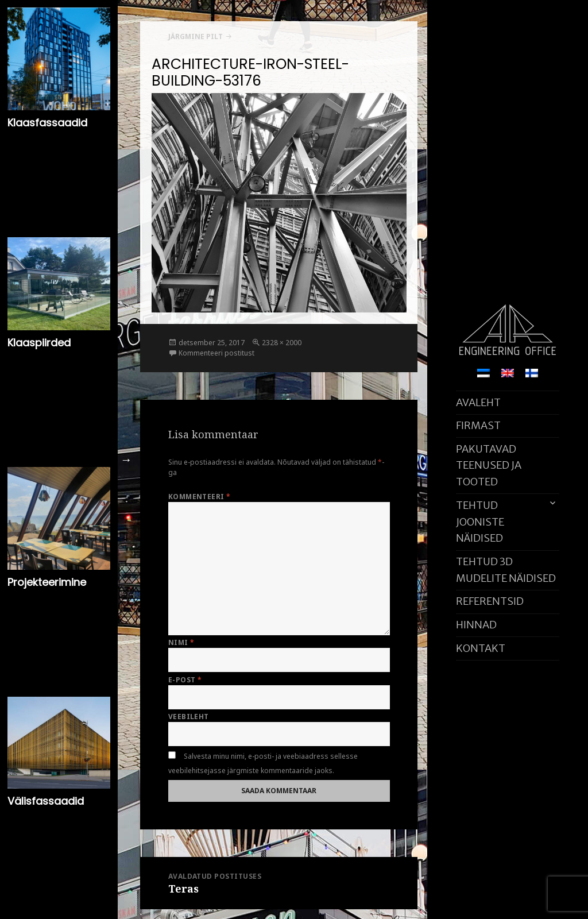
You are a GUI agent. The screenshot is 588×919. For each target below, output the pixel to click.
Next (126, 459)
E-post (185, 680)
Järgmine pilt (196, 36)
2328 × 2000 (282, 343)
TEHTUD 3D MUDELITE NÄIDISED (506, 570)
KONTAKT (481, 648)
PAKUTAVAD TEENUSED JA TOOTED (489, 466)
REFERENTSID (490, 601)
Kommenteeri (200, 497)
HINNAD (476, 625)
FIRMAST (478, 425)
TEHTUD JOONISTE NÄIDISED (480, 522)
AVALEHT (478, 402)
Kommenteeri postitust (216, 353)
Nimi (181, 642)
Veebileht (189, 717)
